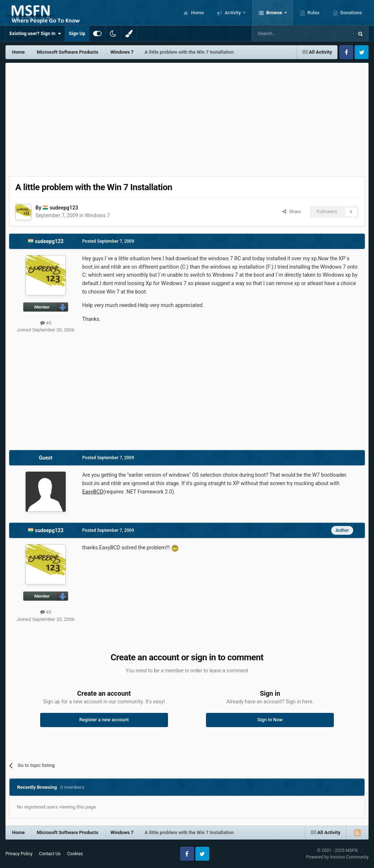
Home (197, 13)
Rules (313, 13)
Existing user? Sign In (35, 34)
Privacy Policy (19, 854)
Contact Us (50, 854)
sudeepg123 (64, 208)
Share (292, 212)
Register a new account (104, 720)
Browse (274, 13)
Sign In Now (270, 720)
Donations (351, 13)
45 (46, 323)
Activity (233, 13)
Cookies (75, 854)
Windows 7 (97, 215)
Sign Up (77, 33)
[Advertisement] (187, 118)
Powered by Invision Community (337, 857)
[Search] (285, 34)
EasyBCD (93, 492)
